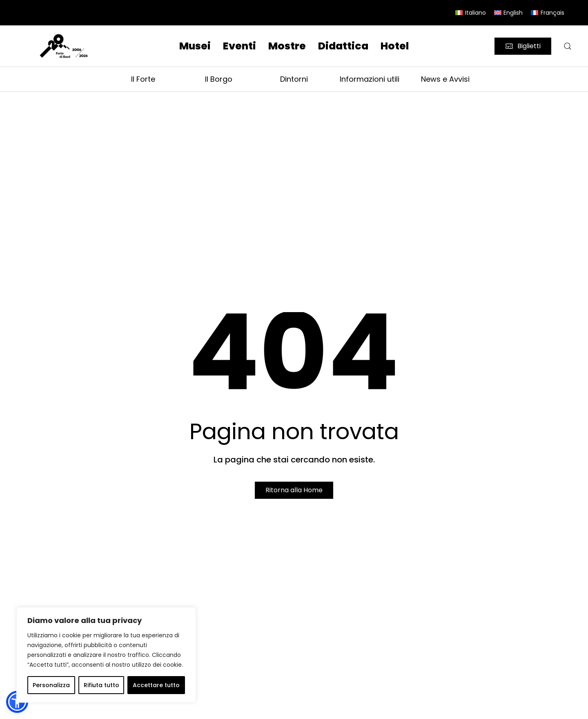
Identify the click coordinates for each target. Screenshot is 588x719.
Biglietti (523, 46)
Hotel (395, 46)
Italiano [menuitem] (476, 13)
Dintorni (294, 79)
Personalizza (51, 685)
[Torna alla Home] (65, 46)
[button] (568, 46)
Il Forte (143, 79)
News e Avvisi (445, 79)
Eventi (239, 46)
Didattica (343, 46)
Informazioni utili (370, 79)
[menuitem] (471, 13)
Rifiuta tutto (101, 685)
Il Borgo (219, 79)
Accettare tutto (156, 685)
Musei (195, 46)
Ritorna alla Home (294, 490)
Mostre (287, 46)
